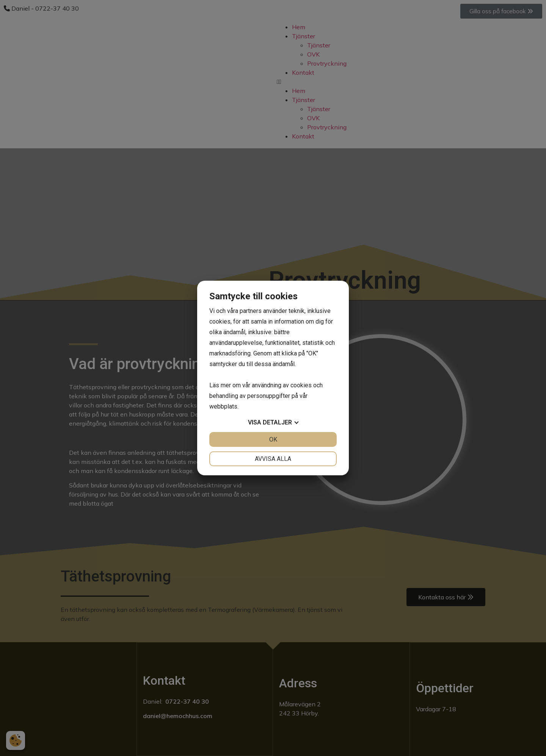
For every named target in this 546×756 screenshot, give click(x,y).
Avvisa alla (273, 459)
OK (273, 439)
